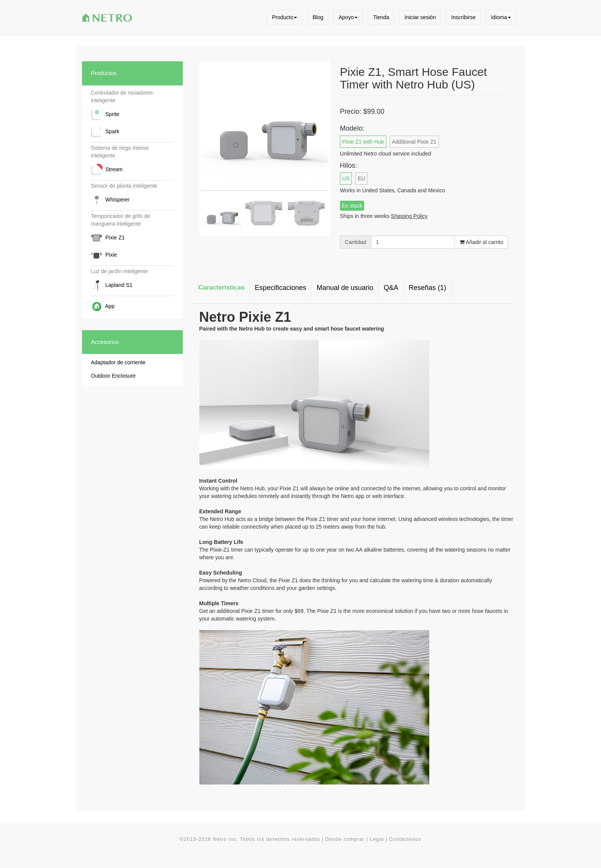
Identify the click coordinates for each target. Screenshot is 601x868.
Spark (105, 132)
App (103, 306)
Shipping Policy (409, 216)
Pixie (104, 255)
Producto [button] (284, 17)
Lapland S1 (112, 285)
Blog (318, 17)
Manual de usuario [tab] (345, 288)
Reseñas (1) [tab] (427, 288)
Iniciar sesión (420, 17)
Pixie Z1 (108, 238)
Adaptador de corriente (118, 362)
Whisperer (110, 200)
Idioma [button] (501, 17)
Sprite (105, 115)
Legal (377, 839)
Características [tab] (222, 287)
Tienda (381, 17)
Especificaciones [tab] (281, 288)
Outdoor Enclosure (113, 376)
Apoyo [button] (348, 17)
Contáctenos (405, 839)
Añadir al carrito (481, 242)
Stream (107, 170)
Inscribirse (463, 17)
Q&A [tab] (391, 288)
